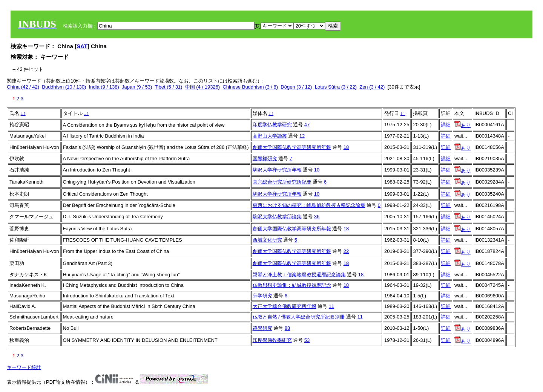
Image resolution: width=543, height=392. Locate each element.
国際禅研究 (265, 158)
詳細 (446, 125)
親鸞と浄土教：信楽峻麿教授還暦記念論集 (299, 275)
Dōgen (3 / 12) (296, 87)
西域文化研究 (267, 240)
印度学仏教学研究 (272, 125)
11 (331, 306)
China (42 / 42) (23, 87)
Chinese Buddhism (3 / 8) (250, 87)
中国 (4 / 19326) (203, 87)
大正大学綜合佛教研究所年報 (285, 306)
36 (317, 217)
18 (346, 147)
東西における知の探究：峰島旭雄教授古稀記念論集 (309, 205)
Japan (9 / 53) (137, 87)
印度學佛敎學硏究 (272, 340)
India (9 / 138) (104, 87)
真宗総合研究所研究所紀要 (282, 182)
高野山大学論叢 (270, 136)
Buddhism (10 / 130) (64, 87)
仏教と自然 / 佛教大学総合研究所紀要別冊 (299, 317)
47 (307, 125)
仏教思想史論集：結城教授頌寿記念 (292, 285)
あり (462, 125)
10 (317, 170)
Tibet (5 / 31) (168, 87)
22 (346, 251)
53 (307, 340)
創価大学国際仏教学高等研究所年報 (292, 147)
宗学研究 (262, 296)
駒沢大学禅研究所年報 (277, 170)
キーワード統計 (24, 367)
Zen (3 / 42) (372, 87)
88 (287, 328)
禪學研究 (262, 328)
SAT (82, 46)
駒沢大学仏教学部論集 (277, 217)
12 (302, 136)
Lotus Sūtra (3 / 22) (336, 87)
